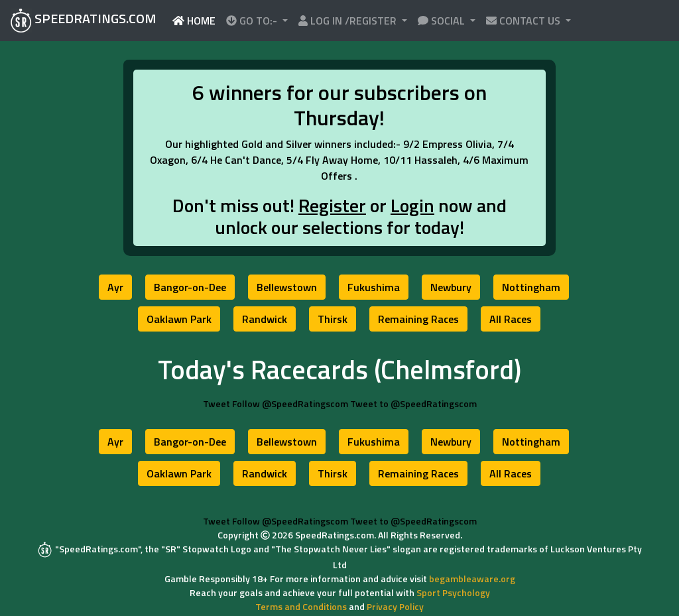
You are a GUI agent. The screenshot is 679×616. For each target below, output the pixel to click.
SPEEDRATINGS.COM (84, 20)
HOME (197, 20)
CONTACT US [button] (525, 21)
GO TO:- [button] (253, 21)
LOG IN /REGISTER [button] (349, 21)
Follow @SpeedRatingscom (290, 403)
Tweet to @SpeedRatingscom (413, 403)
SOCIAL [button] (443, 21)
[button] (115, 287)
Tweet (216, 403)
